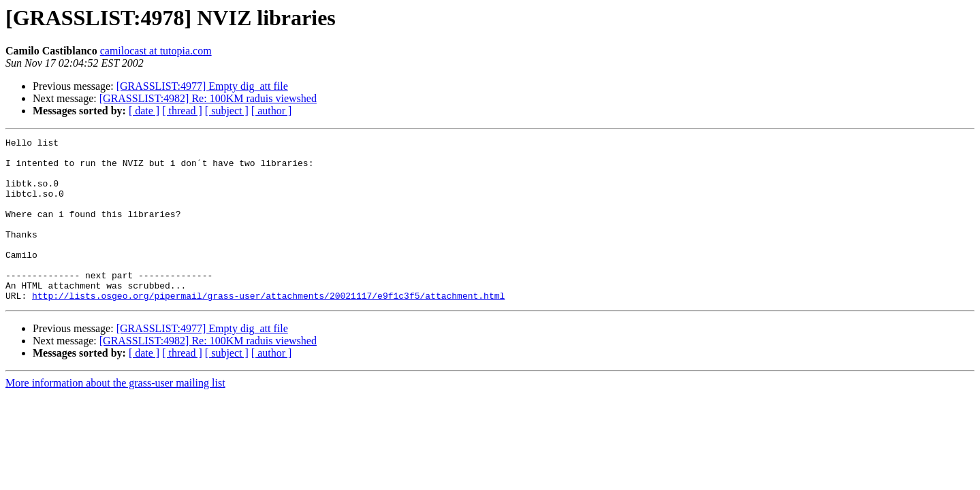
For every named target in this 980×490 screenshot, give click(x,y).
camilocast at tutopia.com (156, 51)
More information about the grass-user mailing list (115, 415)
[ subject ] (227, 111)
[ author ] (272, 111)
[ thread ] (182, 111)
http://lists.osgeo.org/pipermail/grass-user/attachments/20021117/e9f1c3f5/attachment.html (268, 328)
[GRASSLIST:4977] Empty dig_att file (202, 86)
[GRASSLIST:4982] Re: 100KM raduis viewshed (208, 98)
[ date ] (144, 111)
